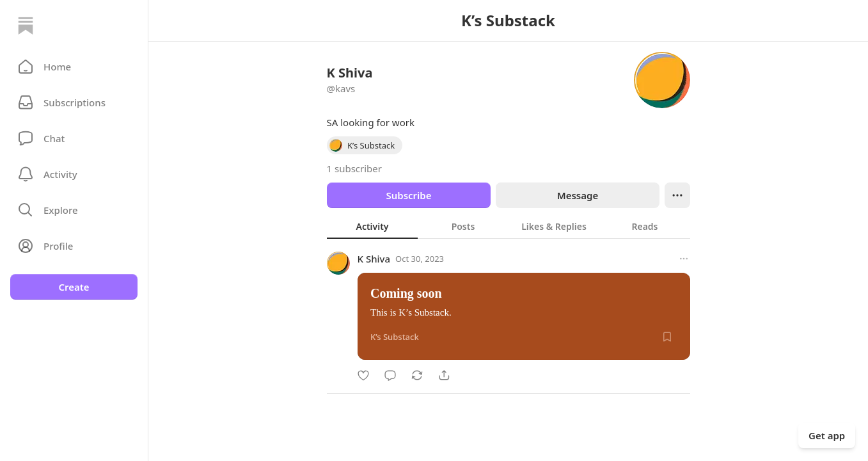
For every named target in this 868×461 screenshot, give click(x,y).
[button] (74, 67)
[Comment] (390, 375)
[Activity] (74, 174)
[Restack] (417, 375)
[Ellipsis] (677, 195)
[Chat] (74, 138)
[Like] (363, 375)
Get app (827, 435)
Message (577, 195)
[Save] (667, 337)
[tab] (372, 226)
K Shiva (374, 259)
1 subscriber (355, 168)
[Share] (444, 375)
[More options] (684, 259)
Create (74, 287)
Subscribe (408, 195)
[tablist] (509, 226)
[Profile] (74, 246)
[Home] (26, 26)
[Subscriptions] (74, 102)
